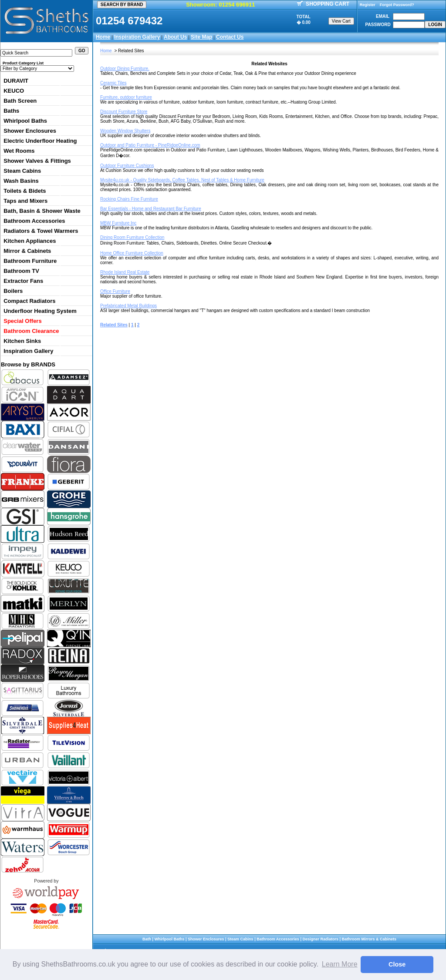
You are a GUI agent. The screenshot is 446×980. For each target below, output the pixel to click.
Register (368, 5)
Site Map (201, 37)
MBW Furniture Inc (118, 223)
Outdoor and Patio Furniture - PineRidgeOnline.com (150, 145)
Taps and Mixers (25, 201)
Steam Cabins (22, 171)
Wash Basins (21, 181)
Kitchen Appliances (30, 241)
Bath (147, 939)
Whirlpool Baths (25, 121)
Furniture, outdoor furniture (126, 97)
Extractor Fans (23, 281)
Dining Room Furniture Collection (132, 237)
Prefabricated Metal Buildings (128, 306)
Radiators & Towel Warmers (41, 231)
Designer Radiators (320, 939)
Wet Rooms (19, 151)
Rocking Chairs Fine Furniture (129, 199)
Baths (11, 111)
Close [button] (397, 964)
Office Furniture (115, 291)
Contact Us (230, 37)
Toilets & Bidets (25, 191)
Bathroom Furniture (30, 261)
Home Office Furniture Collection (132, 253)
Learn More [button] (340, 964)
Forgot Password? (397, 5)
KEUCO (14, 91)
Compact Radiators (29, 301)
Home (103, 37)
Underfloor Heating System (40, 311)
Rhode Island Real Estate (125, 272)
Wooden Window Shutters (125, 131)
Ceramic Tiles (113, 83)
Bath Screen (20, 101)
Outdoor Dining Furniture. (125, 69)
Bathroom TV (21, 271)
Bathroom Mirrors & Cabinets (369, 939)
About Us (175, 37)
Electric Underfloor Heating (40, 141)
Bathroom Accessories (34, 221)
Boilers (13, 291)
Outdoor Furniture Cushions (127, 166)
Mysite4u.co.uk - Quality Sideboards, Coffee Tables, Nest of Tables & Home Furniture (182, 180)
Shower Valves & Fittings (37, 161)
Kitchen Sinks (22, 341)
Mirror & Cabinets (27, 251)
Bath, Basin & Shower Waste (42, 211)
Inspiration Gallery (137, 37)
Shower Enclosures (30, 131)
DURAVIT (16, 81)
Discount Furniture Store (124, 112)
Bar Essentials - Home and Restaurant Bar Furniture (151, 209)
